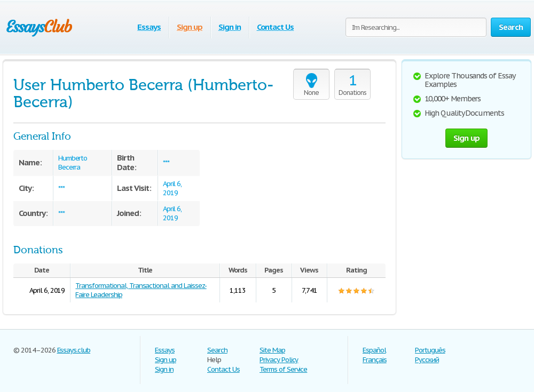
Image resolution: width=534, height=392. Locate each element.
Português (430, 350)
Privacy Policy (279, 360)
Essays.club (74, 350)
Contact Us (276, 27)
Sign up (190, 27)
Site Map (272, 350)
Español (374, 350)
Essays (149, 27)
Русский (427, 360)
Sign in (230, 27)
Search (217, 350)
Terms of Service (283, 369)
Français (375, 360)
